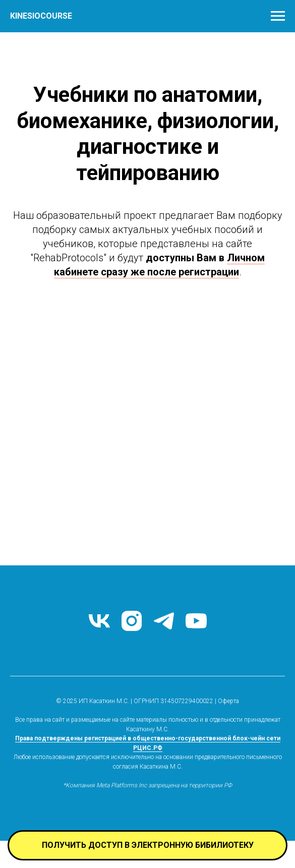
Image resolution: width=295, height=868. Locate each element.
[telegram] (164, 621)
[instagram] (132, 621)
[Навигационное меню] (278, 16)
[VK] (99, 621)
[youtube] (196, 621)
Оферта (228, 701)
